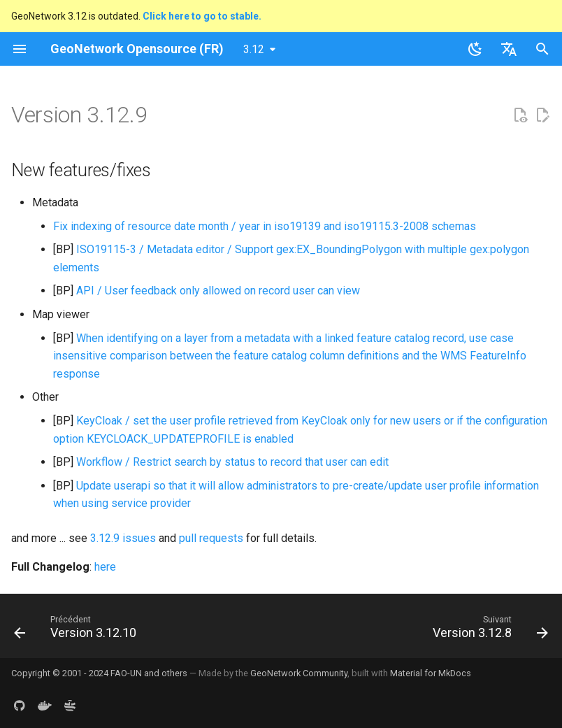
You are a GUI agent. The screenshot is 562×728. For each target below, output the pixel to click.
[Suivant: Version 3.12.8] (488, 630)
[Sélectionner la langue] (509, 49)
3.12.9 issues (123, 538)
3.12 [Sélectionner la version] (254, 49)
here (105, 567)
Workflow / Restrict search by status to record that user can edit (232, 462)
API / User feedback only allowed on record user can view (218, 291)
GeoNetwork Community (299, 673)
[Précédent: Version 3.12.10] (78, 630)
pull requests (211, 538)
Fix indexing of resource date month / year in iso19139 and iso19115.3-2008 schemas (265, 226)
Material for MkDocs (431, 673)
